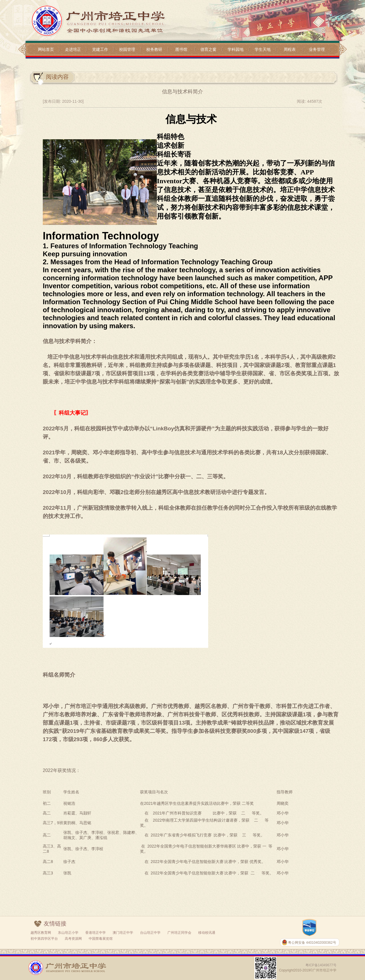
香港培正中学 (96, 933)
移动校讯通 (207, 933)
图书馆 (181, 49)
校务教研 (154, 49)
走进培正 (73, 49)
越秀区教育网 (41, 933)
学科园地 (236, 49)
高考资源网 (73, 939)
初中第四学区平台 (44, 939)
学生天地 (263, 49)
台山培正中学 (150, 933)
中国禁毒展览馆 (101, 939)
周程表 (290, 49)
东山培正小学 (68, 933)
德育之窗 (208, 49)
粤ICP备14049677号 (321, 965)
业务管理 (317, 49)
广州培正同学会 (179, 933)
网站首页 (46, 49)
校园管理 (127, 49)
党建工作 (100, 49)
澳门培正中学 (123, 933)
